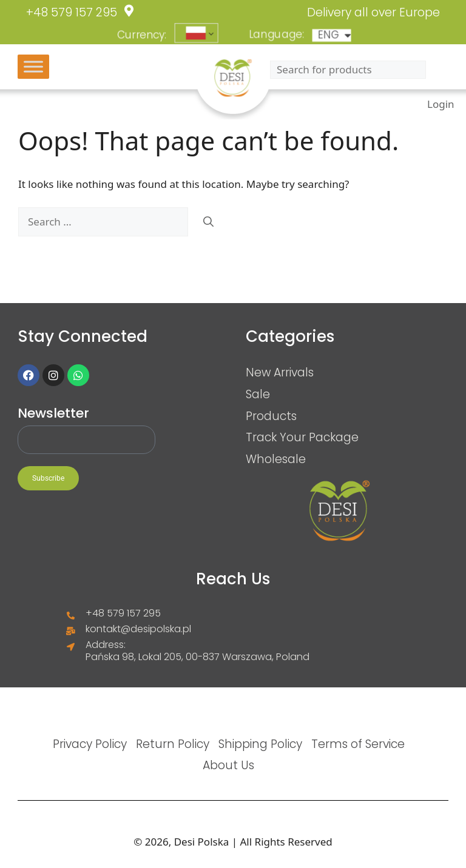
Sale (258, 394)
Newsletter (53, 413)
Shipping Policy (260, 744)
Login (441, 103)
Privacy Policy (90, 744)
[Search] (208, 222)
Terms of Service (358, 744)
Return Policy (173, 744)
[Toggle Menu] (33, 66)
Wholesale (276, 459)
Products (271, 416)
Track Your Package (302, 437)
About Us (228, 765)
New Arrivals (280, 372)
